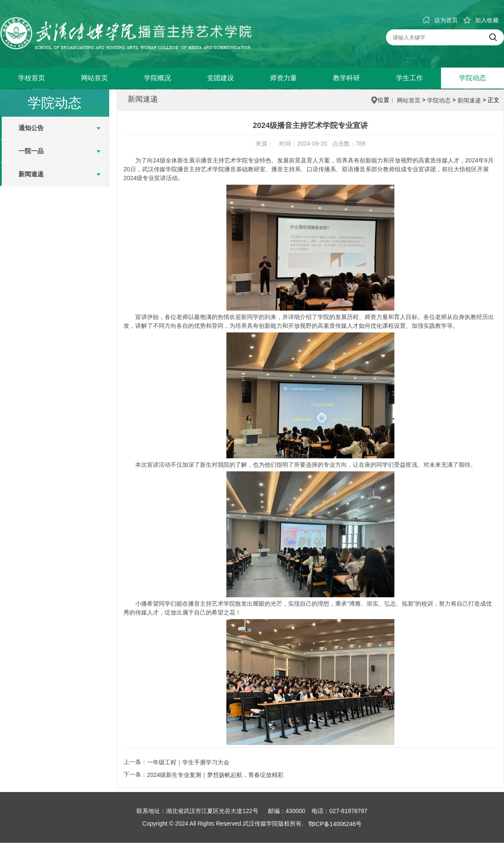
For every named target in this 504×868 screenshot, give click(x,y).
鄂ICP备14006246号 (335, 824)
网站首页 (94, 78)
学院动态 (472, 78)
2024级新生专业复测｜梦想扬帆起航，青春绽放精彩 (215, 775)
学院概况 (157, 78)
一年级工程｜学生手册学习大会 (188, 762)
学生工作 (409, 78)
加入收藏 (481, 20)
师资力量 (283, 78)
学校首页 (31, 78)
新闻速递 (31, 174)
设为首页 (440, 20)
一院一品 (31, 151)
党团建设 (220, 78)
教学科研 (346, 78)
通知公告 (31, 128)
